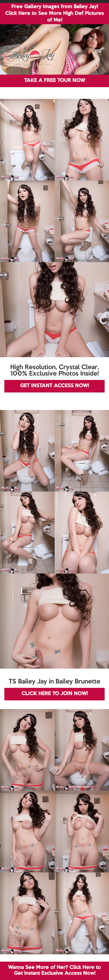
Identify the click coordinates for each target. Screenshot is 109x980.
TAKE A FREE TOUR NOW (55, 81)
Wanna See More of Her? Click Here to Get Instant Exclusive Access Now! (54, 971)
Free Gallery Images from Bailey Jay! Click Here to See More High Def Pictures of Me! (54, 14)
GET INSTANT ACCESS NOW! (54, 386)
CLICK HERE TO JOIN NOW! (55, 694)
